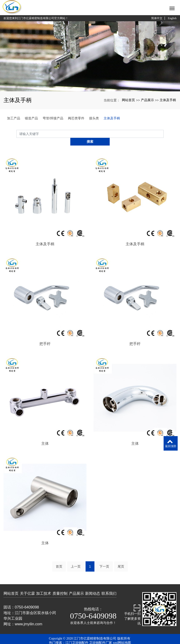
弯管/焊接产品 (53, 118)
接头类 (94, 118)
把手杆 (45, 336)
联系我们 (109, 586)
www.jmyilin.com (28, 616)
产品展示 (147, 100)
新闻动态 (93, 586)
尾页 (121, 559)
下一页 (104, 559)
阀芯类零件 (76, 118)
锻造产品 (31, 118)
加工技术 (44, 586)
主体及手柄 (168, 100)
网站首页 (128, 100)
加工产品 (14, 118)
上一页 (76, 559)
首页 (59, 559)
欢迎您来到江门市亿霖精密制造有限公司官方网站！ (36, 18)
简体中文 (157, 18)
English (172, 18)
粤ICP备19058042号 (90, 639)
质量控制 (60, 586)
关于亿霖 (27, 586)
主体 (45, 436)
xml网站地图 (122, 635)
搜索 (164, 134)
